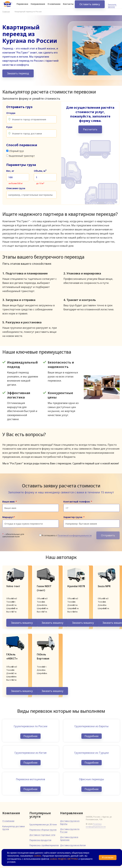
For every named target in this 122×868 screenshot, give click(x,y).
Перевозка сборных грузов (43, 830)
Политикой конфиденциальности (75, 535)
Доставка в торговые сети (42, 835)
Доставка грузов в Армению (69, 839)
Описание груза (16, 188)
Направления (38, 6)
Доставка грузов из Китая (73, 845)
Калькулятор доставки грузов (14, 828)
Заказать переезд (18, 73)
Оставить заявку (90, 6)
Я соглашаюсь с (67, 535)
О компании (54, 6)
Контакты (68, 6)
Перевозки (22, 6)
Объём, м (40, 171)
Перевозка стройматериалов (44, 845)
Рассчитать (90, 129)
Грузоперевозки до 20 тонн (43, 824)
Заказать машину (22, 623)
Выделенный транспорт (22, 156)
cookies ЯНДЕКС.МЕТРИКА (64, 859)
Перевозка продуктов (40, 840)
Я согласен (108, 857)
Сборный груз (16, 151)
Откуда (11, 113)
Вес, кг (10, 171)
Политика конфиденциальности (96, 825)
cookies (37, 856)
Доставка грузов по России (70, 831)
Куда (9, 127)
